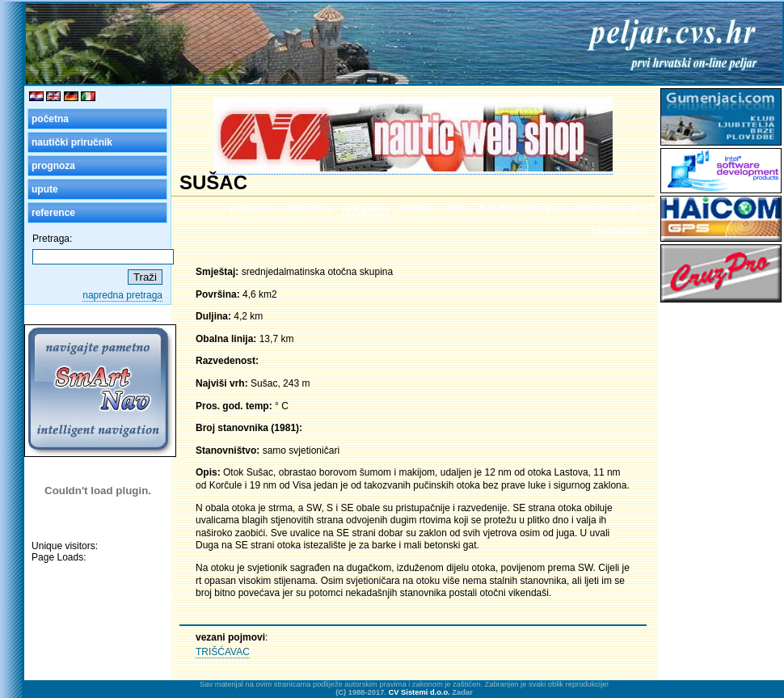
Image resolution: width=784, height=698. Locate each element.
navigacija (365, 208)
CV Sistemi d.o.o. (419, 692)
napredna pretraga (122, 295)
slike (458, 208)
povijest (417, 208)
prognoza (53, 166)
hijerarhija (308, 208)
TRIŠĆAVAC (223, 652)
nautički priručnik (72, 142)
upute (45, 189)
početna (50, 119)
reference (53, 213)
